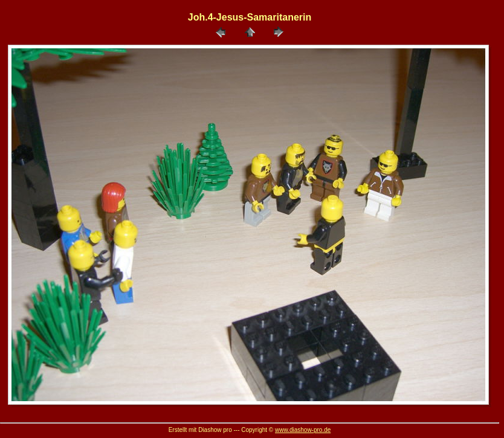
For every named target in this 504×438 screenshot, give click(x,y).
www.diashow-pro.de (303, 430)
